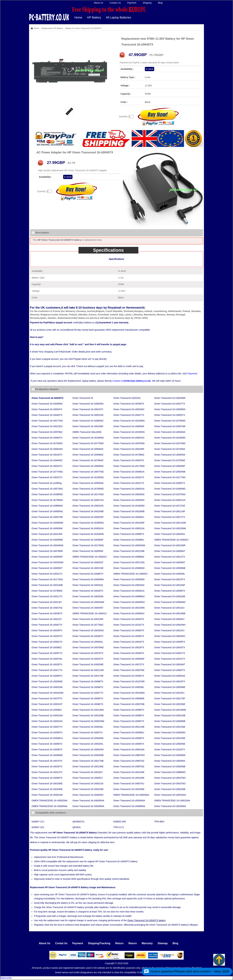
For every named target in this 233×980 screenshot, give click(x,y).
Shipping (147, 3)
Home (78, 17)
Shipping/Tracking (99, 943)
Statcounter (6, 978)
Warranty (147, 943)
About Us (99, 3)
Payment (132, 3)
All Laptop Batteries (119, 17)
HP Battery (94, 17)
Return (119, 943)
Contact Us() (132, 381)
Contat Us (61, 943)
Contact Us (115, 3)
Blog (160, 3)
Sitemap (163, 943)
